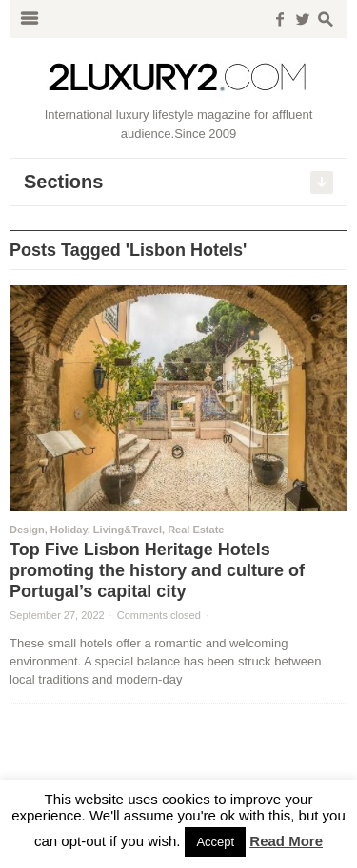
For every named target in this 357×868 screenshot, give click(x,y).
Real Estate (196, 530)
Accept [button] (215, 842)
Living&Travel (128, 530)
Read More (286, 841)
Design (27, 530)
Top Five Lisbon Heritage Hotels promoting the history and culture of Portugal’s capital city (157, 570)
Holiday (69, 530)
